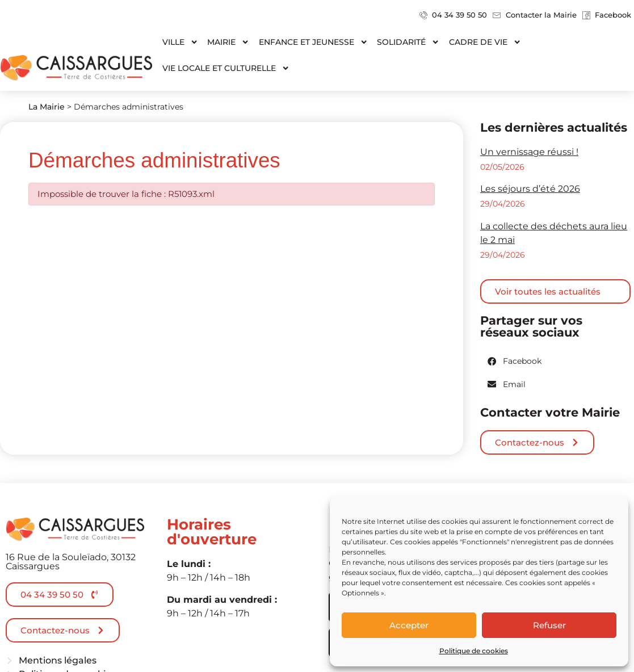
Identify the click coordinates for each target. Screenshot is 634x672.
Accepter (409, 625)
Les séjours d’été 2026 (530, 189)
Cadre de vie (485, 42)
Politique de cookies (474, 651)
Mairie (228, 42)
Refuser (549, 625)
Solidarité (408, 42)
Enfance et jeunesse (313, 42)
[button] (515, 361)
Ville (180, 42)
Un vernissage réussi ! (529, 152)
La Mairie (47, 107)
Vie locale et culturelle (226, 68)
